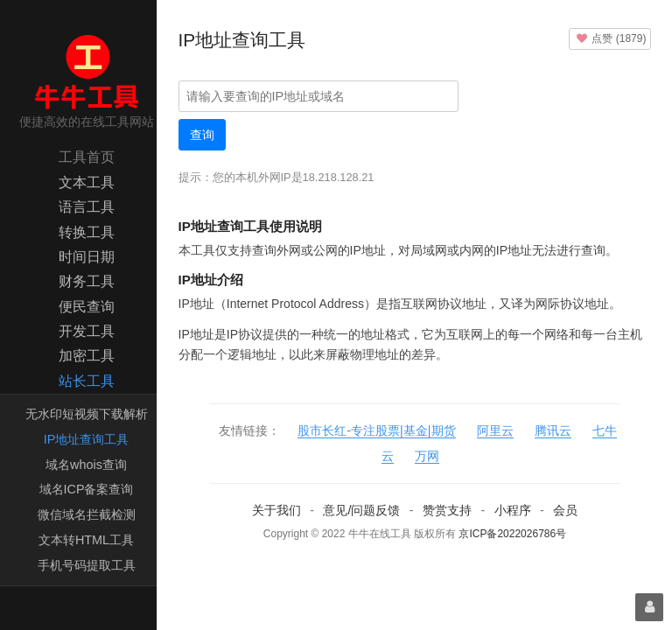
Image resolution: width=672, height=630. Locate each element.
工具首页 (87, 157)
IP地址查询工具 (87, 439)
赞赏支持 (447, 510)
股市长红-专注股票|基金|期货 (376, 430)
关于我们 (276, 510)
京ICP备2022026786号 (512, 534)
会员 (565, 510)
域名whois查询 (86, 465)
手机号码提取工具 (87, 565)
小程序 (513, 510)
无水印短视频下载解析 (87, 414)
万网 (427, 456)
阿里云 (495, 430)
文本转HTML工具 (86, 540)
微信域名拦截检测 (87, 514)
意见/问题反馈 (361, 510)
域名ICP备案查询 (87, 489)
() (610, 38)
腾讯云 (553, 430)
